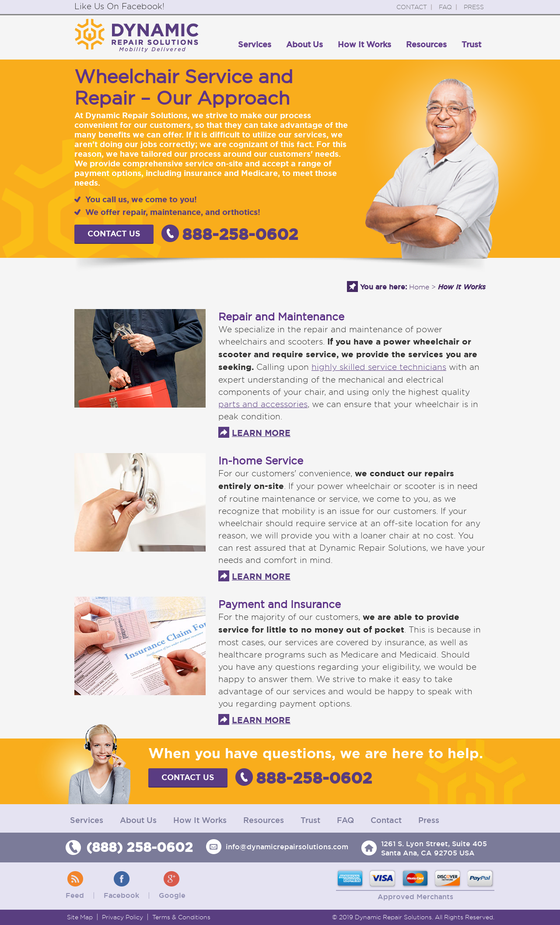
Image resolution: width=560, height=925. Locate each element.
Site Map (80, 917)
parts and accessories (263, 404)
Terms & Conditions (181, 917)
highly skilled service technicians (379, 367)
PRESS (474, 7)
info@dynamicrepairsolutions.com (287, 847)
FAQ (445, 7)
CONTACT (412, 7)
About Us (304, 44)
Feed (75, 895)
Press (429, 820)
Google (172, 895)
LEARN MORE (261, 433)
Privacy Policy (122, 917)
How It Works (364, 44)
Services (255, 44)
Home (419, 287)
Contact (386, 820)
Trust (471, 44)
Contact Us (114, 234)
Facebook (121, 895)
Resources (426, 44)
